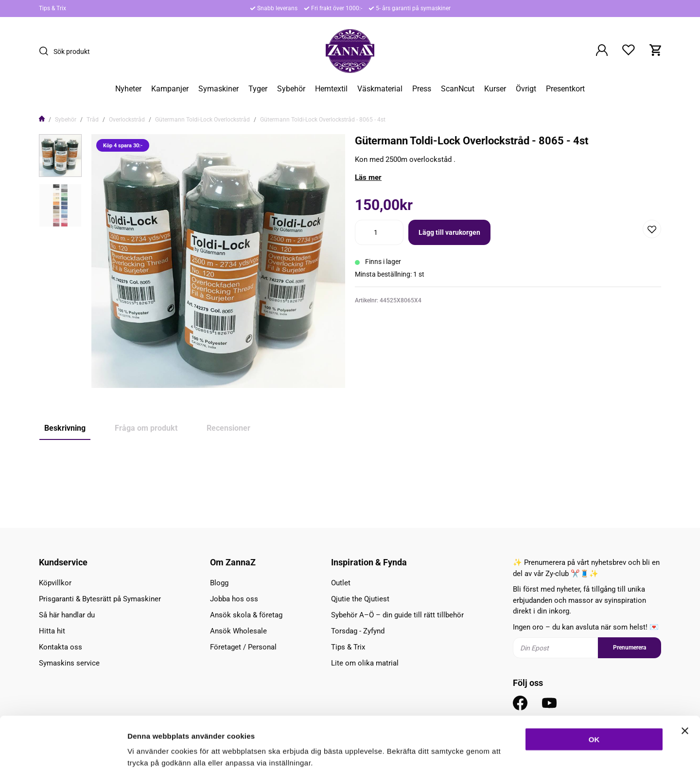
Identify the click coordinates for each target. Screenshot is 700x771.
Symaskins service (69, 663)
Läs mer (368, 177)
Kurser (495, 89)
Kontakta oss (61, 647)
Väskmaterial (380, 89)
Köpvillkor (55, 583)
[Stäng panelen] (685, 681)
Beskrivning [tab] (65, 428)
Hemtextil (331, 89)
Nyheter (128, 89)
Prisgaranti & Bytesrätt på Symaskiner (100, 599)
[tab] (60, 156)
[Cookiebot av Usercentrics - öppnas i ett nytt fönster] (63, 752)
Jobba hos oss (234, 599)
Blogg (219, 583)
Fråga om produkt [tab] (146, 428)
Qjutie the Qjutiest (360, 599)
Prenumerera (630, 648)
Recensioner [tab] (228, 428)
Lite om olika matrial (365, 663)
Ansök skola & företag (246, 615)
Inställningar (528, 752)
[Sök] (46, 51)
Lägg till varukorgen (449, 232)
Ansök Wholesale (238, 631)
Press (422, 89)
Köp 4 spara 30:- (68, 472)
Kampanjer (170, 89)
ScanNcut (458, 89)
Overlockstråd (127, 120)
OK (594, 689)
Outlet (341, 583)
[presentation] (60, 156)
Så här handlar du (67, 615)
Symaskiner (219, 89)
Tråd (93, 120)
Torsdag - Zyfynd (358, 631)
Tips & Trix (52, 8)
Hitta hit (52, 631)
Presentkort (565, 89)
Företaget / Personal (243, 647)
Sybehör (291, 89)
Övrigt (526, 89)
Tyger (258, 89)
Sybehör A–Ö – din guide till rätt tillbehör (397, 615)
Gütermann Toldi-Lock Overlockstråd (202, 120)
